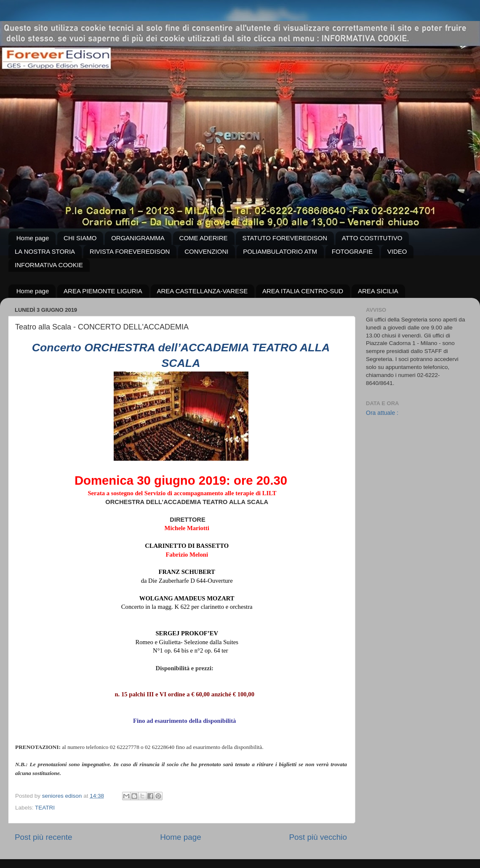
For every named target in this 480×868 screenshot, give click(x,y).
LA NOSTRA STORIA (45, 251)
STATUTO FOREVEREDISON (285, 238)
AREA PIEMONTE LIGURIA (103, 291)
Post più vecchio (318, 837)
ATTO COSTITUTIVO (372, 238)
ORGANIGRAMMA (138, 238)
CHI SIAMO (80, 238)
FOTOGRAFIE (352, 251)
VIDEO (397, 251)
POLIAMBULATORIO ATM (280, 251)
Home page (33, 238)
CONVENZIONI (206, 251)
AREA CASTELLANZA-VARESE (203, 291)
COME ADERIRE (204, 238)
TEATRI (45, 808)
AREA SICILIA (378, 291)
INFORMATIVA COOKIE (49, 265)
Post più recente (44, 837)
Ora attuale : (382, 413)
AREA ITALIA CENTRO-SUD (303, 291)
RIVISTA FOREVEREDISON (130, 251)
